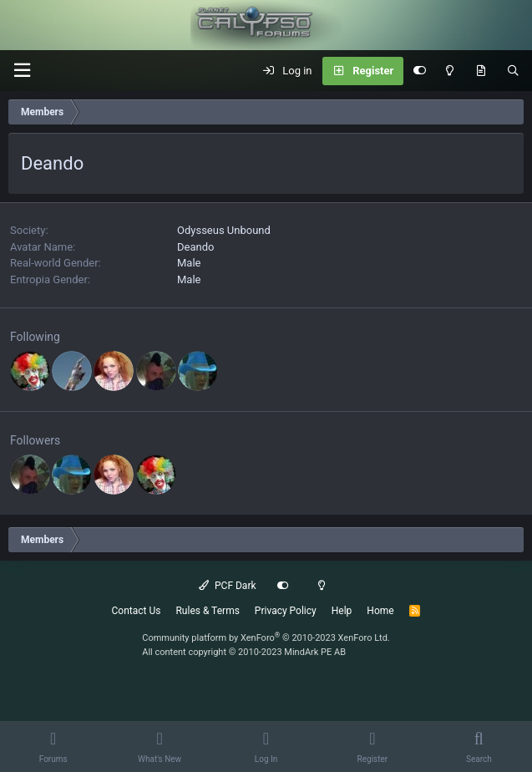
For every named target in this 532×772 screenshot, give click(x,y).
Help (342, 611)
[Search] (513, 71)
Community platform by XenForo (266, 638)
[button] (22, 71)
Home (380, 611)
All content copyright (244, 652)
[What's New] (481, 71)
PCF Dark (227, 586)
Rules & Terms (207, 611)
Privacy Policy (286, 611)
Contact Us (137, 611)
